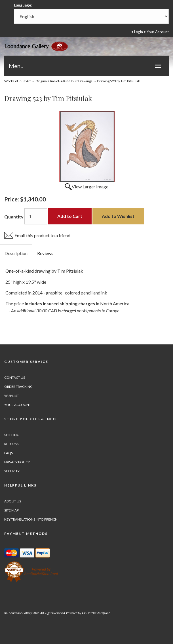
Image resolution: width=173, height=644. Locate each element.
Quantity (14, 217)
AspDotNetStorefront (96, 613)
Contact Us (15, 377)
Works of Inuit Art (18, 81)
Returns (12, 444)
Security (12, 471)
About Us (13, 501)
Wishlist (12, 396)
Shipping (12, 435)
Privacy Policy (17, 462)
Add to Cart (70, 216)
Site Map (11, 510)
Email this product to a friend (42, 235)
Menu (16, 66)
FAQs (9, 453)
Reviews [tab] (45, 253)
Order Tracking (18, 387)
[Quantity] (36, 216)
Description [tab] (16, 253)
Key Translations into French (31, 519)
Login (139, 32)
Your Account (158, 32)
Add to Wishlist (118, 216)
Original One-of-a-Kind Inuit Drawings (64, 81)
